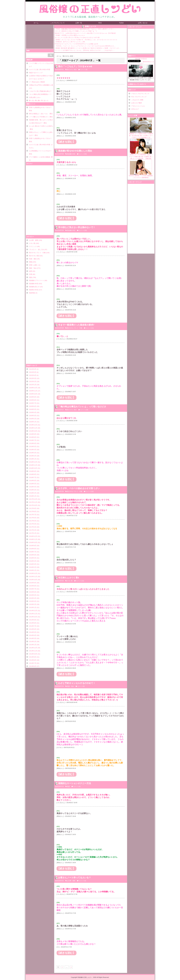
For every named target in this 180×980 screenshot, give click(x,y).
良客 (31, 274)
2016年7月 (33, 552)
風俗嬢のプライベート (37, 280)
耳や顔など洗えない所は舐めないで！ (77, 227)
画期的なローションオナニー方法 (75, 783)
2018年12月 (33, 462)
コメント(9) (84, 70)
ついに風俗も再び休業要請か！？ (40, 94)
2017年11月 (33, 502)
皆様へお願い (34, 265)
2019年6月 (33, 443)
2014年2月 (33, 642)
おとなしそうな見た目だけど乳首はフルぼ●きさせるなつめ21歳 (77, 37)
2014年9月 (33, 620)
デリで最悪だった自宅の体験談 (40, 157)
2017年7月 (33, 515)
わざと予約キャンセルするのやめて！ (77, 683)
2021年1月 (33, 385)
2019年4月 (33, 450)
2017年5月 (33, 521)
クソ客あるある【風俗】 (37, 82)
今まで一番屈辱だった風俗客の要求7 (76, 325)
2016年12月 (33, 536)
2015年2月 (33, 604)
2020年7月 (33, 403)
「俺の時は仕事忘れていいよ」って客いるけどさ (82, 407)
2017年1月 (33, 533)
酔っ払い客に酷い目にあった (39, 100)
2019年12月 (33, 425)
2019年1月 (33, 459)
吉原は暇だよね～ (35, 97)
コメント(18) (84, 410)
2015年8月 (33, 586)
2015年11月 (33, 577)
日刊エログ (135, 109)
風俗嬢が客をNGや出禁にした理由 (75, 151)
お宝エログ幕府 (137, 103)
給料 (31, 271)
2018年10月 (33, 468)
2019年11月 (33, 428)
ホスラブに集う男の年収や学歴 (40, 70)
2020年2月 (33, 419)
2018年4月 (33, 487)
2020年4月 (33, 412)
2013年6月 (33, 666)
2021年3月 (33, 378)
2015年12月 (33, 573)
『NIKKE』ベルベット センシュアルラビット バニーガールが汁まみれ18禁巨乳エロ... (85, 46)
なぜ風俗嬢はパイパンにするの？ (40, 151)
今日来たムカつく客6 (69, 578)
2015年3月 (33, 601)
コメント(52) (83, 154)
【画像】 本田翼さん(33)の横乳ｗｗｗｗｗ (70, 35)
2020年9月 (33, 397)
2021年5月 (33, 372)
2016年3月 (33, 564)
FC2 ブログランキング (139, 97)
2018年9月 (33, 471)
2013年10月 (33, 654)
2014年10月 (33, 617)
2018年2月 (33, 493)
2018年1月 (33, 496)
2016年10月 (33, 542)
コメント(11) (90, 328)
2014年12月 (33, 611)
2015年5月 (33, 595)
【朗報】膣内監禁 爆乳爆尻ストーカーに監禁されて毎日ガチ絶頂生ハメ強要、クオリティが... (88, 48)
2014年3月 (33, 638)
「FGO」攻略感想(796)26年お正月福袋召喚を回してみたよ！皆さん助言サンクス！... (85, 29)
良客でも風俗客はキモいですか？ (40, 107)
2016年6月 (33, 555)
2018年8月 (33, 474)
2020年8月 (33, 400)
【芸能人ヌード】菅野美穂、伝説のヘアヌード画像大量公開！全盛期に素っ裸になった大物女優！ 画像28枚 (141, 149)
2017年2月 (33, 530)
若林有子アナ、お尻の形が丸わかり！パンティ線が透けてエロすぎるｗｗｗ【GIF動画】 (86, 33)
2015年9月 (33, 583)
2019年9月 (33, 434)
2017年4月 (33, 524)
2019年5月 (33, 446)
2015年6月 (33, 592)
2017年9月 (33, 508)
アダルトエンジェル (138, 106)
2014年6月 (33, 629)
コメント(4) (77, 786)
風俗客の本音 (34, 290)
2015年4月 (33, 598)
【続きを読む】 (66, 142)
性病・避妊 (33, 259)
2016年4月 (33, 561)
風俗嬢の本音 (34, 284)
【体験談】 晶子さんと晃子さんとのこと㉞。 (71, 42)
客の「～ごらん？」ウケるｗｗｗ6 (75, 66)
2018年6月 (33, 481)
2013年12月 (33, 648)
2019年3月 (33, 453)
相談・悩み (33, 268)
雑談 (31, 277)
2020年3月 (33, 416)
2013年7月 (33, 663)
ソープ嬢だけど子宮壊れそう (39, 117)
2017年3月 (33, 527)
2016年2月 (33, 567)
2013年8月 (33, 660)
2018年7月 (33, 477)
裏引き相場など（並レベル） (39, 114)
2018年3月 (33, 490)
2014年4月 (33, 635)
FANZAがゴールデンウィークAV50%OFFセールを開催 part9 (77, 44)
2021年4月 (33, 375)
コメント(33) (83, 230)
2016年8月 (33, 549)
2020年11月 (33, 391)
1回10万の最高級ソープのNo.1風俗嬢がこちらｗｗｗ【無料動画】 (141, 169)
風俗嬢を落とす (34, 287)
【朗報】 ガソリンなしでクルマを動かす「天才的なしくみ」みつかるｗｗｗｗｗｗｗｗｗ (86, 40)
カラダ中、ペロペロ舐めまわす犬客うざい (79, 488)
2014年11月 (33, 614)
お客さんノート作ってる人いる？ (75, 878)
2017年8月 (33, 511)
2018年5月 (33, 484)
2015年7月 (33, 589)
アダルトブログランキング (140, 94)
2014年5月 (33, 632)
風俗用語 (32, 293)
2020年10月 (33, 394)
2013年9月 (33, 657)
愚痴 (31, 262)
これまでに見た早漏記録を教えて (40, 91)
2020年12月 (33, 388)
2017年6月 (33, 518)
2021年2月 (33, 381)
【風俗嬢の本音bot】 (141, 59)
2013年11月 (33, 651)
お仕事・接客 (34, 240)
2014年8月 (33, 623)
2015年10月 (33, 580)
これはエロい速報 (137, 100)
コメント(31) (90, 491)
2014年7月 (33, 626)
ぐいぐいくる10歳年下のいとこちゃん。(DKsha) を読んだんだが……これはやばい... (85, 50)
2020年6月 (33, 406)
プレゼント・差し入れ (37, 250)
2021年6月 (33, 369)
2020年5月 (33, 409)
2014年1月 (33, 645)
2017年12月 (33, 499)
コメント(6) (81, 686)
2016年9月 (33, 546)
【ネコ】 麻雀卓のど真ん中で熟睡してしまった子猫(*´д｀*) (76, 31)
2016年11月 (33, 539)
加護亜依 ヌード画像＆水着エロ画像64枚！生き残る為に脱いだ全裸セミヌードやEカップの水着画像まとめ (141, 128)
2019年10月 (33, 431)
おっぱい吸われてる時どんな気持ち (41, 126)
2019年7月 (33, 440)
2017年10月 (33, 505)
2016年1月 (33, 570)
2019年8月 (33, 437)
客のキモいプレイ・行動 (37, 253)
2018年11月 (33, 465)
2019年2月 (33, 456)
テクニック (33, 246)
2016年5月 (33, 558)
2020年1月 (33, 422)
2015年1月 (33, 607)
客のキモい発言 (34, 256)
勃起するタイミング (36, 73)
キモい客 (32, 243)
